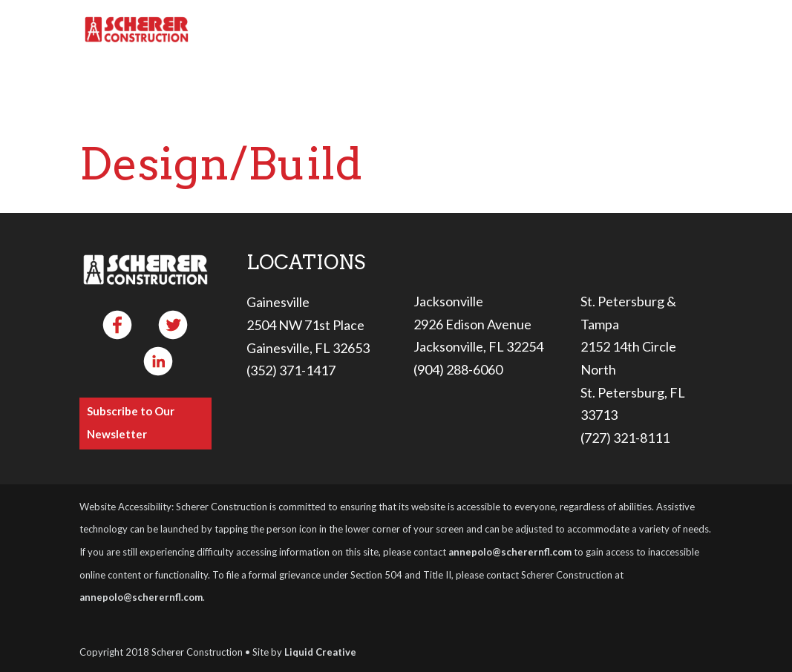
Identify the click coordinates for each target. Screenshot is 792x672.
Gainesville (278, 302)
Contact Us (670, 30)
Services (390, 30)
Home (241, 30)
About (304, 30)
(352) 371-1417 (291, 370)
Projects (487, 30)
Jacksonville (448, 301)
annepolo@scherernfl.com (510, 552)
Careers (566, 30)
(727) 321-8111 (625, 438)
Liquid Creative (320, 652)
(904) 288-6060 (458, 369)
